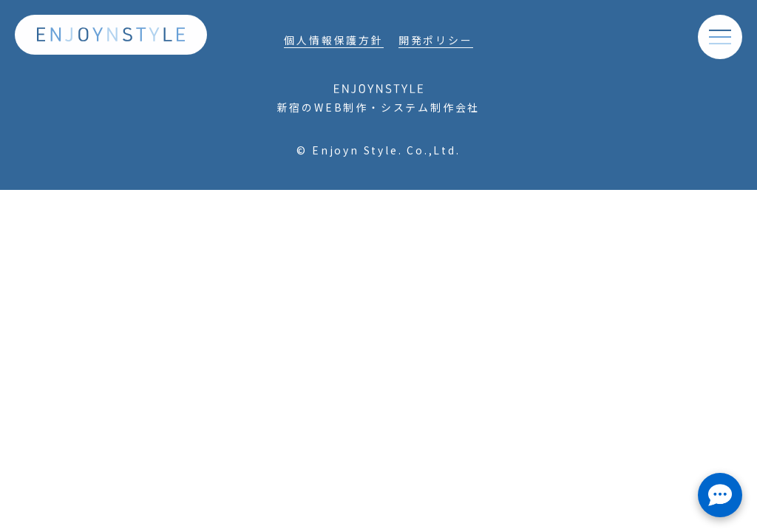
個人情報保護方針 (333, 41)
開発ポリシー (436, 41)
